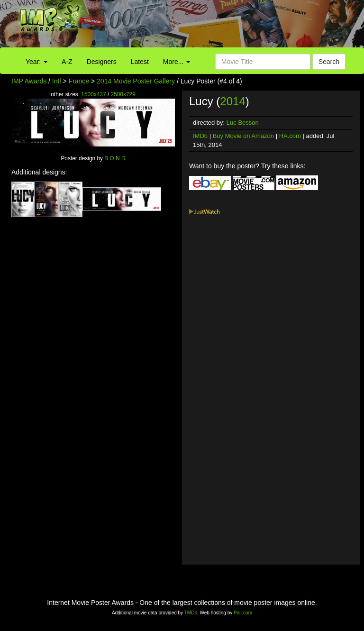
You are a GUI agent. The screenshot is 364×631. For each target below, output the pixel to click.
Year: (36, 62)
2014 (232, 101)
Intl (57, 81)
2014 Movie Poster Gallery (136, 81)
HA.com (290, 136)
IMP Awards (29, 81)
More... (177, 62)
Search (329, 62)
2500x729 (123, 94)
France (79, 81)
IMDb (200, 136)
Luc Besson (243, 123)
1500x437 (93, 94)
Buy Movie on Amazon (243, 136)
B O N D (115, 158)
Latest (140, 62)
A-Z (67, 62)
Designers (102, 62)
